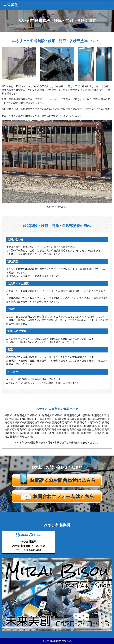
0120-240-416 (32, 550)
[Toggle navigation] (108, 5)
